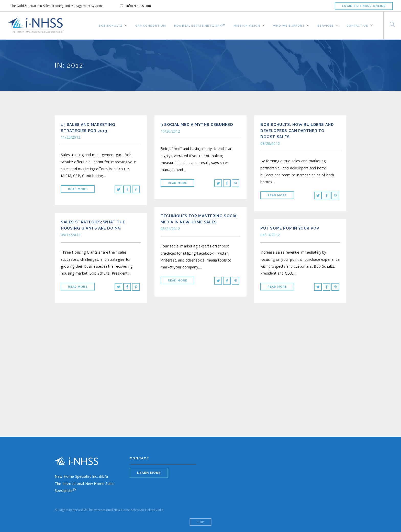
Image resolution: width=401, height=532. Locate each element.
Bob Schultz (111, 25)
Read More (78, 189)
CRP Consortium (151, 25)
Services (326, 25)
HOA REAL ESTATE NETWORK (200, 25)
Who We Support (289, 25)
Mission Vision (247, 25)
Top (201, 522)
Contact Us (357, 25)
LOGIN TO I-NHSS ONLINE (364, 6)
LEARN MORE (149, 473)
